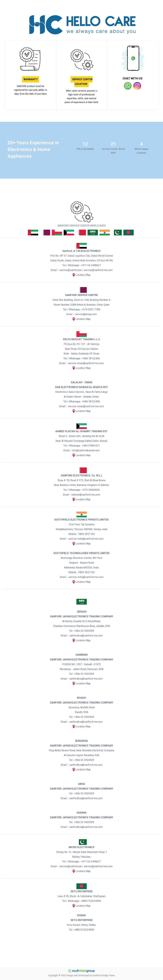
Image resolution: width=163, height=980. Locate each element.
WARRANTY (31, 79)
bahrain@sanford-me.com (86, 495)
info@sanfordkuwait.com (86, 450)
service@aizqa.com (86, 314)
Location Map (83, 275)
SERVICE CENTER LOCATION (82, 82)
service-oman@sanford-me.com (86, 363)
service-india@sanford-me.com (86, 539)
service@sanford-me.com (98, 270)
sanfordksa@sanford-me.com (86, 636)
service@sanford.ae (71, 270)
